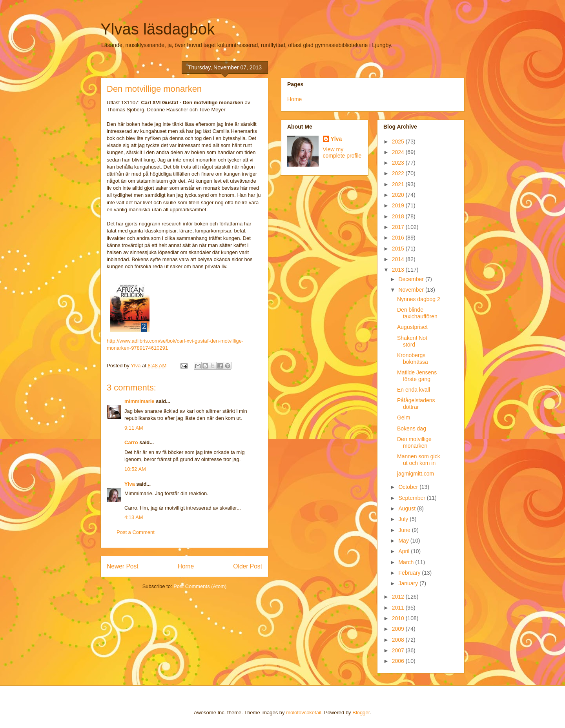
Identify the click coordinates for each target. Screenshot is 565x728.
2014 (399, 259)
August (407, 508)
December (412, 279)
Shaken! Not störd (412, 341)
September (412, 498)
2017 (399, 227)
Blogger (361, 713)
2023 (399, 163)
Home (186, 566)
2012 (399, 597)
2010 (399, 618)
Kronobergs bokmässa (413, 359)
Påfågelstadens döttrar (416, 404)
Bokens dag (412, 428)
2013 (399, 270)
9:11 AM (134, 428)
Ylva (130, 484)
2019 (399, 205)
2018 (399, 216)
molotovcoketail (304, 713)
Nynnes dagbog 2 (419, 299)
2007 (399, 650)
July (404, 519)
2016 (399, 238)
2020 (399, 195)
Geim (404, 418)
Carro (131, 442)
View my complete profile (342, 152)
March (407, 562)
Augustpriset (412, 327)
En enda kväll (414, 390)
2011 (399, 608)
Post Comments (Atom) (200, 586)
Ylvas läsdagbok (158, 29)
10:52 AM (135, 469)
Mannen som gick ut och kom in (419, 460)
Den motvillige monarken (414, 442)
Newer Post (123, 566)
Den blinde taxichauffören (417, 313)
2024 (399, 152)
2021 (399, 184)
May (404, 541)
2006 (399, 661)
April (405, 551)
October (409, 487)
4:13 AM (134, 517)
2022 (399, 173)
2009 (399, 629)
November (412, 290)
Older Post (248, 566)
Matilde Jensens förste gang (417, 376)
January (409, 583)
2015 (399, 249)
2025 (399, 142)
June (405, 530)
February (410, 573)
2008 (399, 640)
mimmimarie (139, 401)
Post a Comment (136, 532)
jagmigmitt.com (416, 474)
